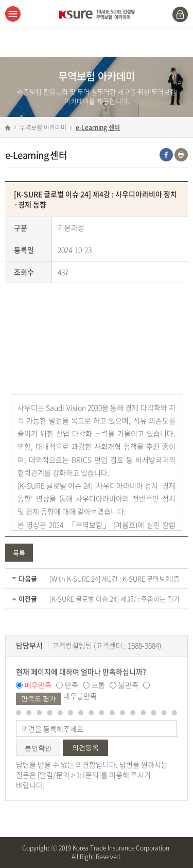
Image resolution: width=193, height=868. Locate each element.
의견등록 (85, 748)
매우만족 (38, 685)
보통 (98, 685)
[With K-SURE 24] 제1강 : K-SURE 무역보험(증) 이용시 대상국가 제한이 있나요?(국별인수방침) (119, 579)
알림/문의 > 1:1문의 (69, 775)
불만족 (128, 685)
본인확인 (38, 748)
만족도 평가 (39, 699)
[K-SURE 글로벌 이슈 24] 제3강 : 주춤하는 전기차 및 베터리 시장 (119, 599)
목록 (19, 553)
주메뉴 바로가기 (0, 0)
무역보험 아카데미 (43, 128)
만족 (72, 685)
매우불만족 (80, 696)
